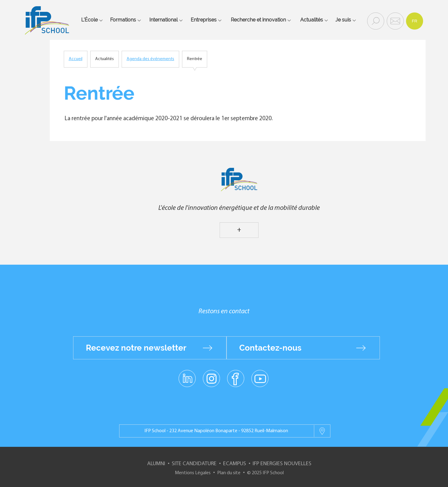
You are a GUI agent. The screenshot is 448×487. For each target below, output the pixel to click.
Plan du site (229, 473)
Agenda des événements (150, 59)
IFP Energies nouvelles (282, 464)
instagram (211, 378)
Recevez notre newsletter (136, 348)
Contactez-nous (270, 348)
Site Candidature (194, 464)
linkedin (187, 375)
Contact (394, 21)
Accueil (76, 59)
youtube (260, 378)
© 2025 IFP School (265, 473)
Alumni (156, 464)
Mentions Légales (193, 473)
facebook (236, 378)
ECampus (235, 464)
